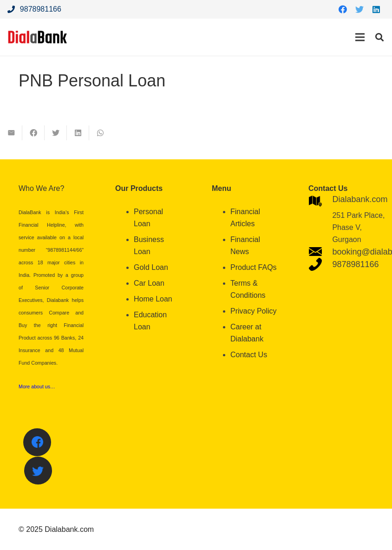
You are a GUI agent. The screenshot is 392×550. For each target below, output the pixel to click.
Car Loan (149, 283)
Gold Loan (151, 267)
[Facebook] (343, 9)
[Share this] (33, 133)
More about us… (37, 386)
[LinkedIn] (376, 9)
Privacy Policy (254, 311)
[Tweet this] (56, 133)
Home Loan (153, 299)
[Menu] (360, 37)
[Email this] (11, 133)
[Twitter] (359, 9)
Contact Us (249, 355)
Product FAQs (254, 267)
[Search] (379, 37)
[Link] (38, 37)
